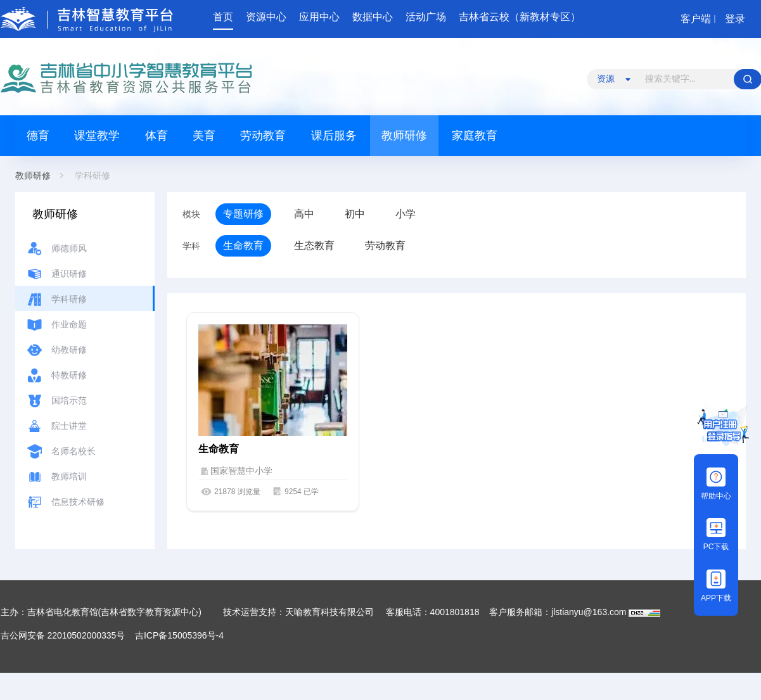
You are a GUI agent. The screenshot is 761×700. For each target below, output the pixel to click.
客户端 (696, 19)
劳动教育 (263, 136)
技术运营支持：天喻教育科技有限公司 (298, 612)
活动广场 (426, 17)
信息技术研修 (78, 502)
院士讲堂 (69, 426)
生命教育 (243, 245)
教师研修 (404, 136)
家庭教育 (475, 136)
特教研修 (69, 375)
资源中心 (266, 17)
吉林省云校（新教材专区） (520, 17)
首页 (223, 17)
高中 (304, 214)
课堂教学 (97, 136)
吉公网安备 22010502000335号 (63, 635)
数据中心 (373, 17)
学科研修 (93, 175)
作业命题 (69, 324)
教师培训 (69, 476)
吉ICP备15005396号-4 (179, 635)
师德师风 (69, 248)
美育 (204, 136)
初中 (355, 214)
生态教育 (314, 245)
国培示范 (69, 400)
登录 (735, 19)
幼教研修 (69, 350)
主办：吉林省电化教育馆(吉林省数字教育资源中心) (102, 612)
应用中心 (319, 17)
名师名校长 (74, 451)
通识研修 (69, 274)
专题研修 (243, 214)
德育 (38, 136)
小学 (406, 214)
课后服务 (334, 136)
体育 (157, 136)
